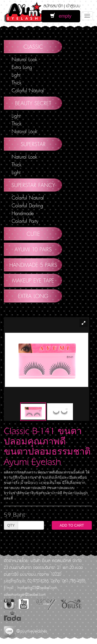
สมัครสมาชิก (53, 6)
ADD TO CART (72, 525)
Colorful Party (25, 221)
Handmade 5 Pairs (33, 265)
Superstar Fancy (33, 185)
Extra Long (22, 67)
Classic (33, 47)
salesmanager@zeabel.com (25, 594)
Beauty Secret (33, 103)
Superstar (33, 144)
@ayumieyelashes (25, 631)
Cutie (33, 234)
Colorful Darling (27, 206)
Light (16, 75)
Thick (17, 83)
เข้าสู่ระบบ (73, 6)
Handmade (23, 213)
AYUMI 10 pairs (33, 249)
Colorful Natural (28, 90)
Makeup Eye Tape (33, 280)
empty (61, 16)
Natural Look (24, 59)
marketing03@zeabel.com (37, 588)
